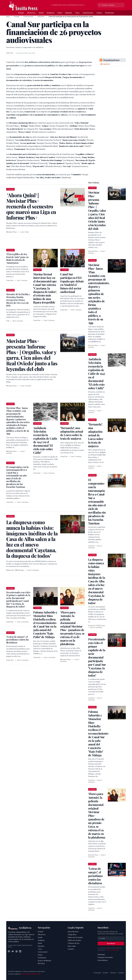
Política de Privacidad (75, 937)
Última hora (31, 13)
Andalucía (51, 13)
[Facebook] (9, 951)
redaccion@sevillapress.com (31, 974)
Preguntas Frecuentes (105, 957)
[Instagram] (16, 951)
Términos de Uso (74, 943)
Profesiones (110, 13)
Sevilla (41, 13)
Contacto (71, 949)
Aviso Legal (72, 946)
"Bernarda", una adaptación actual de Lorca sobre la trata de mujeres (72, 433)
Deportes (69, 13)
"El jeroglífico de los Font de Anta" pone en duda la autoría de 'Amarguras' (17, 258)
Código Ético (72, 935)
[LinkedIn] (20, 951)
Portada (21, 13)
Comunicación (88, 13)
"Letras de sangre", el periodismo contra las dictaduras (18, 640)
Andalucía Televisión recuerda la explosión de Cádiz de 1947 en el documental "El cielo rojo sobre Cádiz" (45, 440)
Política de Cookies (74, 940)
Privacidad (97, 973)
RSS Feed (41, 963)
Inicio (8, 17)
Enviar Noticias (103, 960)
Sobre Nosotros (73, 932)
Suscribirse (111, 943)
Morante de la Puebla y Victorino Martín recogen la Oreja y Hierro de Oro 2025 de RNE (18, 300)
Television (41, 17)
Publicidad (101, 954)
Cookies (105, 973)
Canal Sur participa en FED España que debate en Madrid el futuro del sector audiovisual (72, 283)
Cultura (99, 13)
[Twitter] (13, 951)
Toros (77, 13)
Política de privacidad (112, 950)
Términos (113, 973)
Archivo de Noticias (44, 961)
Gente (60, 13)
